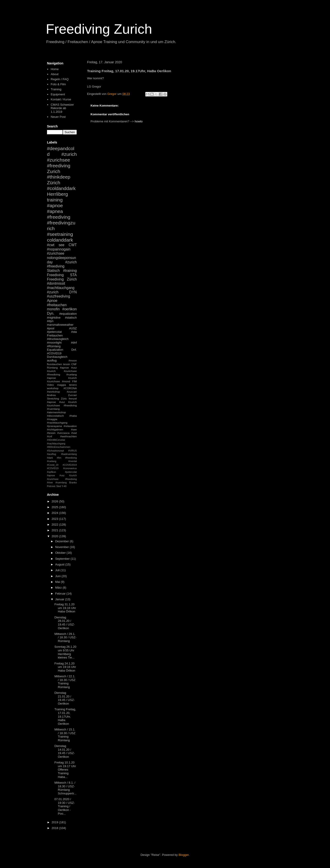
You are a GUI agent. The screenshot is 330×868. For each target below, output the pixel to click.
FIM (74, 381)
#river (50, 483)
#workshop (54, 392)
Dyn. (51, 313)
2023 (55, 519)
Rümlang (52, 368)
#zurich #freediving (62, 264)
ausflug (52, 360)
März (59, 588)
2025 (55, 507)
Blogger (184, 855)
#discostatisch (55, 416)
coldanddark (60, 240)
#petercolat (54, 332)
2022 (55, 525)
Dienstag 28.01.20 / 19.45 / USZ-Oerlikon (65, 623)
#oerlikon (70, 309)
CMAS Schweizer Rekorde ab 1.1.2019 (62, 108)
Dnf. (74, 350)
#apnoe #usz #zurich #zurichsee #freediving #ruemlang (62, 405)
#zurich (53, 292)
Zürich (54, 183)
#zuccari (72, 392)
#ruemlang (61, 483)
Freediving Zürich (62, 279)
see (62, 245)
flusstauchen (55, 364)
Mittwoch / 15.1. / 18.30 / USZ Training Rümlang (65, 735)
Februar (61, 594)
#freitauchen (57, 305)
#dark (50, 458)
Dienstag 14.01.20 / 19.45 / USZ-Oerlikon (65, 751)
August (60, 564)
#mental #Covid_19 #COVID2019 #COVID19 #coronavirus (62, 465)
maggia (61, 385)
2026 (55, 501)
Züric (64, 398)
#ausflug (51, 454)
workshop (53, 388)
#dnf (74, 343)
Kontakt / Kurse (61, 99)
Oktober (61, 553)
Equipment (58, 94)
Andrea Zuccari (62, 395)
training (55, 200)
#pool (51, 328)
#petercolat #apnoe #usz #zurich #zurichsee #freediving (62, 476)
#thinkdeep (59, 177)
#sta (74, 332)
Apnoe (52, 301)
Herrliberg (57, 194)
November (63, 547)
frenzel (73, 398)
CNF (74, 364)
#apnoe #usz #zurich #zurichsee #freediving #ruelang (62, 371)
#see (74, 429)
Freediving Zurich (99, 29)
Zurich (54, 171)
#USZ (73, 328)
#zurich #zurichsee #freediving (62, 160)
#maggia (52, 419)
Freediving (55, 275)
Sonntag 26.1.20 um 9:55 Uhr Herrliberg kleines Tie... (65, 652)
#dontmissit (56, 283)
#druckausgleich (58, 339)
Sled (59, 486)
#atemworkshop (56, 412)
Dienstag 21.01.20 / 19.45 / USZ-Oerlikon (65, 698)
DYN (73, 292)
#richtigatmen (55, 429)
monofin (53, 309)
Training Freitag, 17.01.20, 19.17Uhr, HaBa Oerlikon (65, 716)
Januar (60, 599)
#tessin (51, 433)
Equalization (55, 350)
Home (55, 69)
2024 (55, 513)
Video (50, 385)
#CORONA (70, 388)
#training (70, 271)
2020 (55, 536)
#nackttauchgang (57, 423)
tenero (73, 385)
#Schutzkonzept (55, 451)
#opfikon (51, 472)
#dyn (50, 321)
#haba (73, 416)
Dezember (63, 541)
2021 (55, 530)
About (55, 74)
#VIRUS (72, 451)
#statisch (71, 318)
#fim (59, 458)
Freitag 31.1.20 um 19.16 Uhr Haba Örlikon (65, 608)
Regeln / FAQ (60, 79)
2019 (55, 822)
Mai (58, 582)
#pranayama (54, 426)
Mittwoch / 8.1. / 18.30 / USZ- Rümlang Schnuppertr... (65, 788)
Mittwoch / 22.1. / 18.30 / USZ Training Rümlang (65, 682)
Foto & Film (58, 84)
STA (73, 275)
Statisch (53, 271)
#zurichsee (56, 253)
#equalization (68, 314)
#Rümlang (54, 346)
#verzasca (63, 433)
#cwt (51, 245)
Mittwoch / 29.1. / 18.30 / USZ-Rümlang (65, 637)
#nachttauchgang (61, 288)
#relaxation (70, 426)
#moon (73, 360)
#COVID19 (54, 353)
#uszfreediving (59, 296)
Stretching (53, 398)
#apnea (55, 211)
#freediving (59, 217)
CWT (73, 245)
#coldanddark (61, 188)
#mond (66, 381)
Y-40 (64, 486)
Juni (58, 576)
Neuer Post (58, 117)
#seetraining (60, 234)
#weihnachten (69, 436)
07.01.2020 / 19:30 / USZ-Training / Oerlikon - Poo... (65, 806)
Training (56, 89)
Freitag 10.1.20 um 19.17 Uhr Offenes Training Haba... (65, 770)
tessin (67, 364)
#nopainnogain (59, 249)
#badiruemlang (69, 454)
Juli (58, 570)
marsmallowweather (60, 325)
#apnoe (55, 205)
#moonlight (54, 343)
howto (139, 121)
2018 (55, 828)
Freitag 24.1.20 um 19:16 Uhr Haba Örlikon (65, 667)
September (63, 559)
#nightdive (54, 318)
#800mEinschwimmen (59, 447)
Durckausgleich (57, 357)
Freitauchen (55, 335)
